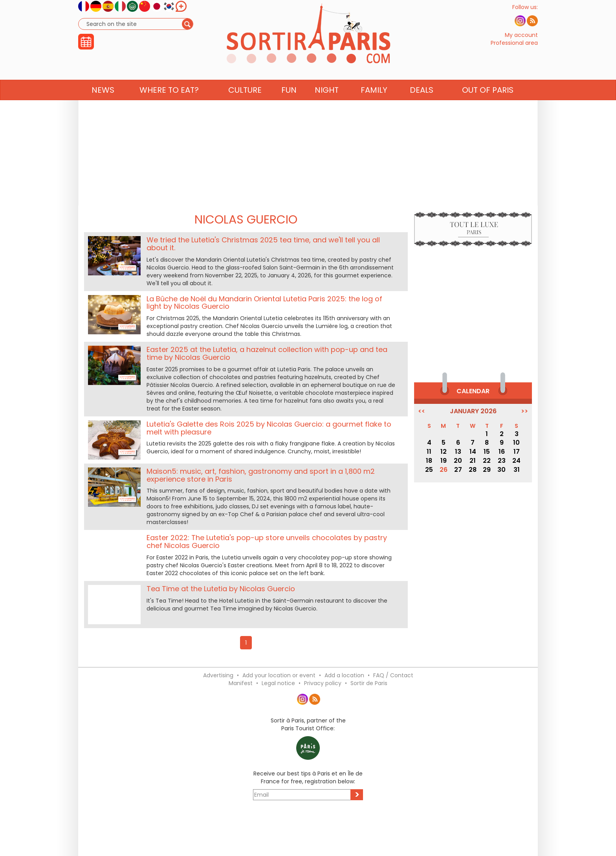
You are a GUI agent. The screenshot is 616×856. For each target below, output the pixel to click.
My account (521, 42)
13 (458, 452)
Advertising (218, 675)
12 (444, 452)
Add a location (344, 675)
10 (516, 443)
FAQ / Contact (393, 675)
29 (487, 470)
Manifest (241, 683)
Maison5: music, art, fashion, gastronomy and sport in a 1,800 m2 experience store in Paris (261, 475)
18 (429, 461)
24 (516, 461)
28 (473, 470)
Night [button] (327, 105)
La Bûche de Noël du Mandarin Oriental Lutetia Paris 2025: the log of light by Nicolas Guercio (264, 303)
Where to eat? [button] (169, 105)
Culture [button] (245, 105)
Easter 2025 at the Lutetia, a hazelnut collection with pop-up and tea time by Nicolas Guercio (267, 353)
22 (487, 461)
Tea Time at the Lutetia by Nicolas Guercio (221, 589)
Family (374, 105)
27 (458, 470)
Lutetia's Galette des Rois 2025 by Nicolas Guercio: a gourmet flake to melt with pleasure (269, 428)
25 (429, 470)
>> (524, 411)
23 (502, 461)
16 (502, 452)
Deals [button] (422, 105)
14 (473, 452)
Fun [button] (289, 105)
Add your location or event (279, 675)
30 (501, 470)
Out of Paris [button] (488, 105)
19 (444, 461)
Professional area (514, 50)
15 (487, 452)
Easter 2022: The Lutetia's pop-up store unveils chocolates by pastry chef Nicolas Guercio (267, 542)
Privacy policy (323, 683)
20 (458, 461)
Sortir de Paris (369, 683)
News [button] (103, 105)
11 (429, 452)
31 (517, 470)
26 (444, 470)
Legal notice (278, 683)
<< (422, 411)
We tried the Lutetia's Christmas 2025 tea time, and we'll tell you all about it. (263, 244)
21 (473, 461)
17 (517, 452)
